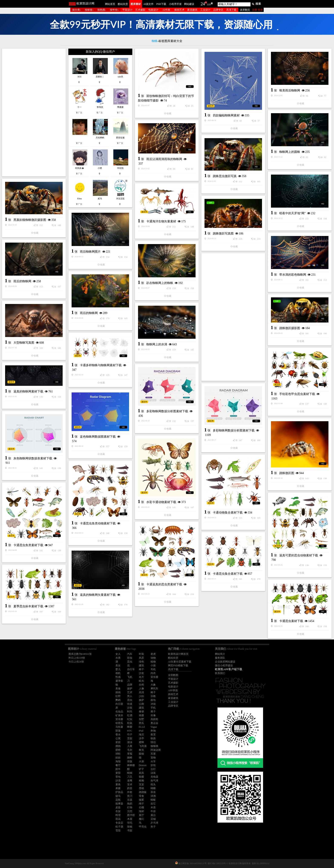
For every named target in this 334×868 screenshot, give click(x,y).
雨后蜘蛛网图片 (90, 252)
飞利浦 (143, 746)
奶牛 (118, 769)
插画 (118, 692)
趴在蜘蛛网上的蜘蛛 (160, 283)
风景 (141, 658)
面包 (153, 700)
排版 (130, 761)
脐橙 (118, 750)
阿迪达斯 (156, 750)
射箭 (118, 742)
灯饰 (130, 807)
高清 (141, 692)
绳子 (141, 804)
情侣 (153, 742)
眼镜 (141, 754)
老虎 (153, 654)
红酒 (130, 715)
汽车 (130, 654)
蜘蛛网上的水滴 (157, 344)
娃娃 (118, 758)
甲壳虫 (143, 827)
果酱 (118, 788)
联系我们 (220, 673)
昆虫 (130, 662)
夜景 (153, 735)
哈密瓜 (119, 723)
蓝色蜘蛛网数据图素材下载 (98, 437)
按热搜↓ (102, 10)
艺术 (130, 692)
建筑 (141, 665)
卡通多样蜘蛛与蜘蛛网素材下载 (101, 365)
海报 (118, 761)
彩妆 (130, 658)
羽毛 (130, 823)
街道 (130, 704)
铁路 (153, 738)
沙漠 (118, 781)
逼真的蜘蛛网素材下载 (28, 391)
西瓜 (141, 723)
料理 (118, 815)
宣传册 (154, 677)
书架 (130, 830)
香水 (118, 735)
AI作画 (166, 10)
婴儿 (118, 669)
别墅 (141, 719)
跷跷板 (143, 792)
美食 (118, 689)
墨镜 (141, 788)
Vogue (154, 727)
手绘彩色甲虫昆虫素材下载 (297, 394)
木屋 (130, 819)
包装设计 (153, 10)
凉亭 (141, 738)
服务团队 (220, 658)
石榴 (141, 807)
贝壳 (130, 811)
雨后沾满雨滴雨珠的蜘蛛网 (164, 159)
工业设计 (205, 10)
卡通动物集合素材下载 (228, 513)
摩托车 (154, 689)
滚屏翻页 (245, 10)
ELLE (142, 727)
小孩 (153, 665)
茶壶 (153, 792)
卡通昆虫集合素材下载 (228, 574)
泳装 (153, 773)
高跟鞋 (154, 719)
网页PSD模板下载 (178, 665)
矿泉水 (119, 715)
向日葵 (119, 704)
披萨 (130, 689)
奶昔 (130, 788)
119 (209, 4)
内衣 (153, 673)
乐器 (130, 800)
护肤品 (119, 792)
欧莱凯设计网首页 (178, 654)
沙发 (141, 673)
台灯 (153, 769)
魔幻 (141, 819)
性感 (118, 677)
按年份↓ (114, 10)
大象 (153, 685)
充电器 (154, 777)
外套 (130, 792)
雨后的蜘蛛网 (22, 281)
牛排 (153, 811)
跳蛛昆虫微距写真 (225, 176)
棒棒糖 (131, 765)
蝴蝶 (153, 788)
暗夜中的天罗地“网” (292, 213)
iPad (141, 731)
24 (203, 4)
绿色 (141, 662)
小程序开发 (175, 4)
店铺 (153, 819)
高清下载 (231, 10)
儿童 (130, 746)
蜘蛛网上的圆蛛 (290, 152)
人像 (141, 689)
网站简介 (220, 654)
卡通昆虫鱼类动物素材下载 (98, 523)
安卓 (130, 784)
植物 (153, 662)
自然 (141, 685)
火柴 (141, 761)
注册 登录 (257, 10)
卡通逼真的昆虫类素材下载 (164, 584)
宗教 (153, 696)
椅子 (141, 669)
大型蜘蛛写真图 (24, 343)
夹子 (153, 827)
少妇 (141, 696)
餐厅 (118, 765)
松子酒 (119, 827)
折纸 (153, 765)
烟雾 (141, 800)
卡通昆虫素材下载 (291, 621)
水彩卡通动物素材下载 (161, 502)
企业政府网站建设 (225, 662)
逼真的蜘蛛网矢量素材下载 (98, 595)
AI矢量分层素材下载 (180, 662)
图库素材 (136, 4)
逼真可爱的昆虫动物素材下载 (299, 555)
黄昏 (118, 773)
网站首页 (110, 4)
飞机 (130, 677)
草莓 (130, 754)
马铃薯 (119, 727)
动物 (153, 658)
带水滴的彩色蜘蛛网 (293, 275)
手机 (153, 708)
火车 (153, 761)
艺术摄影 (140, 10)
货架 (130, 738)
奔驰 (153, 731)
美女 (118, 665)
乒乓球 (154, 823)
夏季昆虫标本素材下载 (28, 606)
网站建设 (189, 4)
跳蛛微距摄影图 (290, 328)
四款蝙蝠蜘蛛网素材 (226, 115)
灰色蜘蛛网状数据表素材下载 (33, 458)
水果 (118, 658)
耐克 (141, 750)
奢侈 (141, 712)
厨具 (141, 773)
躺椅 (130, 758)
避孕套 (119, 681)
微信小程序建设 (224, 665)
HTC (130, 731)
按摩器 (119, 804)
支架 (141, 784)
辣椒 (130, 827)
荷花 (118, 819)
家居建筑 (192, 10)
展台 (153, 815)
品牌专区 (218, 10)
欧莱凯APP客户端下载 (229, 669)
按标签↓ (89, 10)
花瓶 (118, 800)
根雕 (141, 781)
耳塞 (153, 754)
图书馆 (131, 815)
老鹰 (130, 781)
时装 (141, 654)
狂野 (118, 696)
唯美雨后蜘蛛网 (290, 90)
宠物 (153, 758)
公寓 (118, 738)
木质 (153, 807)
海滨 (141, 735)
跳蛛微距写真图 (223, 234)
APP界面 (173, 690)
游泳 (130, 742)
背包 (118, 777)
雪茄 (118, 830)
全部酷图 (173, 675)
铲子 (141, 769)
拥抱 (118, 746)
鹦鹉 (118, 700)
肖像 (153, 715)
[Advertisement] (34, 113)
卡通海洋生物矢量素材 (161, 221)
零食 (141, 796)
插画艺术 (179, 10)
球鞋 (118, 754)
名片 (141, 677)
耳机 (153, 669)
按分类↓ (77, 10)
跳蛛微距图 (287, 473)
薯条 (118, 784)
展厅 (141, 815)
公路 (141, 704)
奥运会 (154, 723)
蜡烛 (130, 773)
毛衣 (130, 750)
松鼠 (130, 723)
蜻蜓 (153, 800)
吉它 (153, 804)
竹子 (130, 735)
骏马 (118, 796)
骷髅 (141, 777)
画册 (141, 715)
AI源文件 (149, 4)
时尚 (130, 712)
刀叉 (130, 777)
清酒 (153, 796)
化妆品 (119, 712)
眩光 (141, 681)
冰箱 (153, 704)
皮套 (118, 807)
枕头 (153, 784)
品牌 (130, 685)
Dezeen (143, 765)
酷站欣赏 (123, 4)
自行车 (131, 669)
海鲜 (141, 811)
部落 (118, 731)
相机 (118, 673)
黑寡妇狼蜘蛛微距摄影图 (30, 220)
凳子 (153, 712)
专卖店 (119, 823)
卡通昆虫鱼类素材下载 (28, 545)
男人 (130, 696)
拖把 (130, 804)
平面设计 (127, 10)
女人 (118, 654)
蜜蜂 (141, 742)
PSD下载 (161, 4)
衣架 (118, 811)
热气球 (154, 781)
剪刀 (130, 796)
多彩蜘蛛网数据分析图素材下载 (167, 411)
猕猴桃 (154, 746)
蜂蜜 (130, 727)
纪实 (130, 719)
